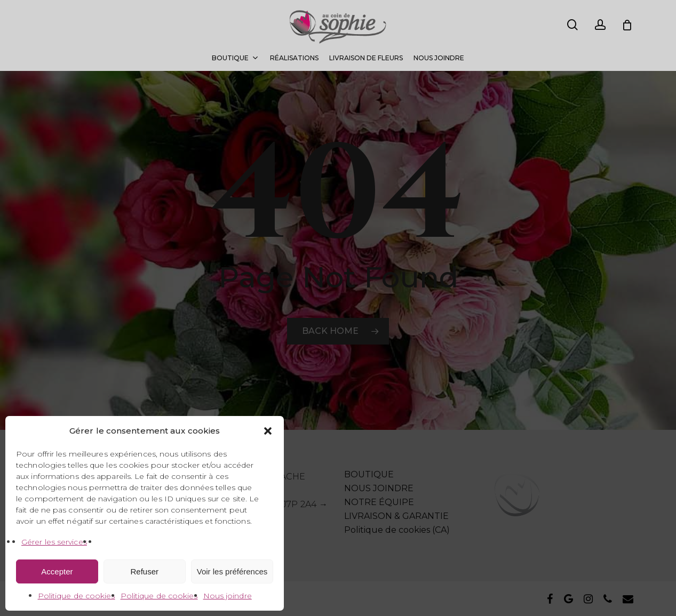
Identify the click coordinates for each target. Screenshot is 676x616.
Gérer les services (54, 542)
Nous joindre (228, 596)
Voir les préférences (232, 571)
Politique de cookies (77, 596)
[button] (268, 431)
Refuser (145, 571)
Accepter (57, 571)
